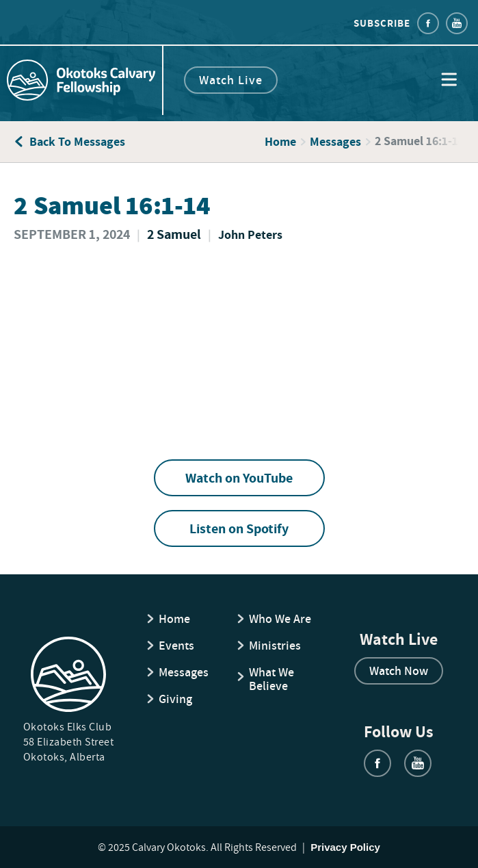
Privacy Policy (345, 847)
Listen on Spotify (239, 528)
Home (280, 142)
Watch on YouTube (239, 478)
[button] (449, 80)
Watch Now (399, 671)
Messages (335, 142)
